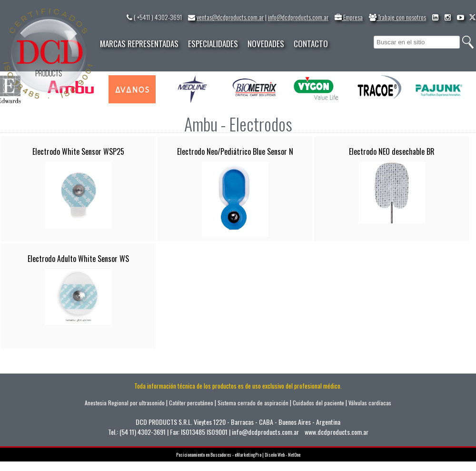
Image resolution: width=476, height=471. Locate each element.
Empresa (349, 17)
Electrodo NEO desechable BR (392, 151)
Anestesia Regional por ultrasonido (125, 403)
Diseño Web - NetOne (283, 455)
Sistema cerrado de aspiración (253, 403)
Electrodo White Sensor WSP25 (78, 151)
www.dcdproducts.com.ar (337, 432)
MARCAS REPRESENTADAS (139, 44)
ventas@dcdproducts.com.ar (230, 17)
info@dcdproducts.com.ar (298, 17)
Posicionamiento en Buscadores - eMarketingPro (219, 455)
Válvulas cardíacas (370, 403)
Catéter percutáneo (191, 403)
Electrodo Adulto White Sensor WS (78, 259)
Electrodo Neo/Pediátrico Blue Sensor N (235, 151)
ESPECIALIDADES (213, 44)
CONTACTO (311, 44)
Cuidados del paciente (318, 403)
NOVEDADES (266, 44)
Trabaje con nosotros (397, 17)
